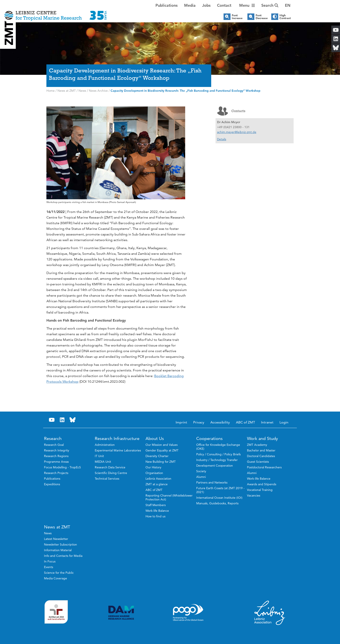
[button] (288, 5)
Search (270, 5)
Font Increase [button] (237, 17)
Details (222, 139)
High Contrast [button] (285, 17)
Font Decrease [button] (262, 17)
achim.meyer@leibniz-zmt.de (237, 132)
